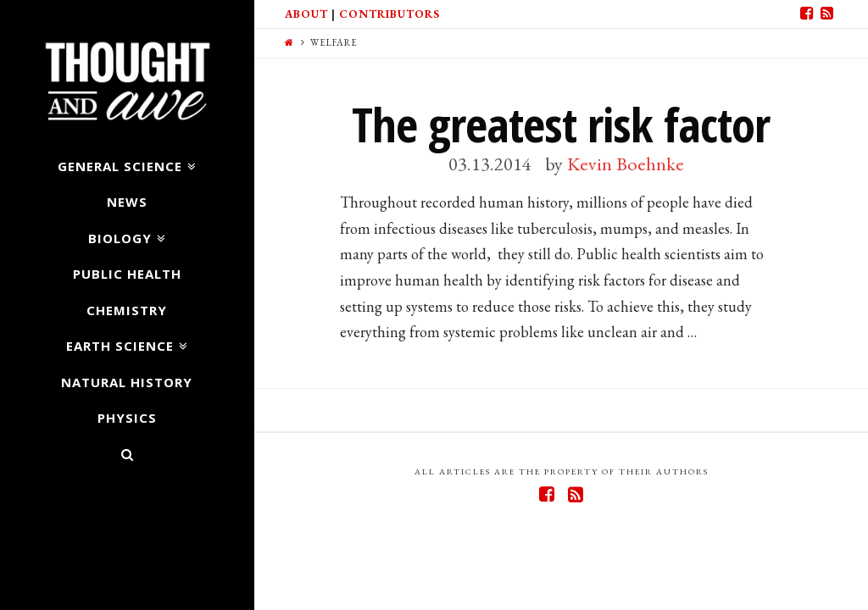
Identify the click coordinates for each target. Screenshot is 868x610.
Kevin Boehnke (626, 164)
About (306, 14)
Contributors (389, 14)
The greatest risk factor (561, 124)
